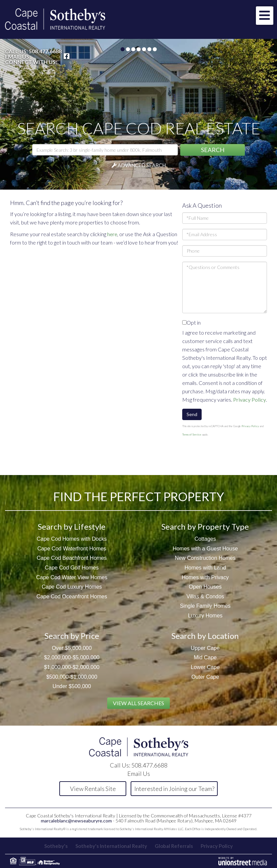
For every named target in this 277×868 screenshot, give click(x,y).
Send (192, 414)
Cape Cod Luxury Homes (72, 587)
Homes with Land (205, 568)
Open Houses (205, 587)
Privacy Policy (250, 399)
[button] (213, 150)
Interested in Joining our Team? (174, 789)
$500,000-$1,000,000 (72, 677)
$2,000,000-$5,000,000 (72, 657)
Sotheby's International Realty (111, 846)
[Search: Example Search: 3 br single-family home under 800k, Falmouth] (105, 150)
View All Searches (138, 703)
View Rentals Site (93, 789)
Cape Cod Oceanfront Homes (72, 596)
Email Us (17, 57)
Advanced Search (142, 165)
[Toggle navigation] (265, 16)
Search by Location (205, 636)
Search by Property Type (205, 526)
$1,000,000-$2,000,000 (72, 667)
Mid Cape (205, 657)
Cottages (205, 539)
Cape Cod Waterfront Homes (72, 549)
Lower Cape (205, 667)
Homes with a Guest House (205, 549)
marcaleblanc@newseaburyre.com (76, 821)
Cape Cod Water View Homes (72, 577)
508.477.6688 (45, 51)
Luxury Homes (205, 616)
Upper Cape (205, 648)
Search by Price (72, 636)
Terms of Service (192, 435)
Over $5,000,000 (72, 648)
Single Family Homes (205, 606)
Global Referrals (174, 846)
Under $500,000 (72, 686)
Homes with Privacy (205, 577)
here (112, 234)
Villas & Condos (205, 596)
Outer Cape (205, 677)
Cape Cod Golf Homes (72, 568)
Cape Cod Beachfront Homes (72, 558)
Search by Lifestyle (72, 526)
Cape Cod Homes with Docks (72, 539)
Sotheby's (56, 846)
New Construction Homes (205, 558)
